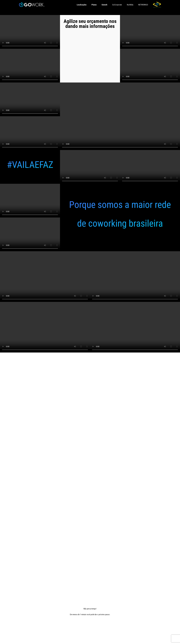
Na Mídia (130, 5)
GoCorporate (117, 5)
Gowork (104, 5)
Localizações (82, 5)
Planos (94, 5)
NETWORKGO (143, 5)
